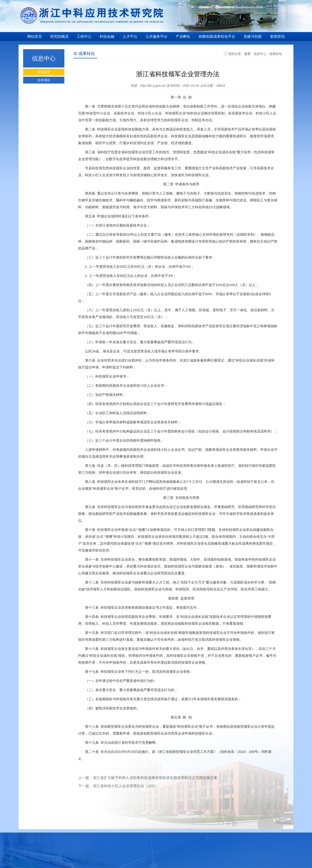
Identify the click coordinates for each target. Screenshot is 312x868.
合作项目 (44, 80)
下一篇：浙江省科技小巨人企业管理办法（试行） (118, 786)
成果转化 (44, 72)
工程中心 (84, 37)
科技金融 (107, 37)
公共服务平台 (156, 37)
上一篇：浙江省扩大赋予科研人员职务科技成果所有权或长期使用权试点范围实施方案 (148, 778)
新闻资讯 (277, 37)
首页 (247, 54)
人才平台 (130, 37)
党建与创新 (253, 37)
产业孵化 (183, 37)
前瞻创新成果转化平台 (217, 37)
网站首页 (35, 37)
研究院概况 (59, 37)
